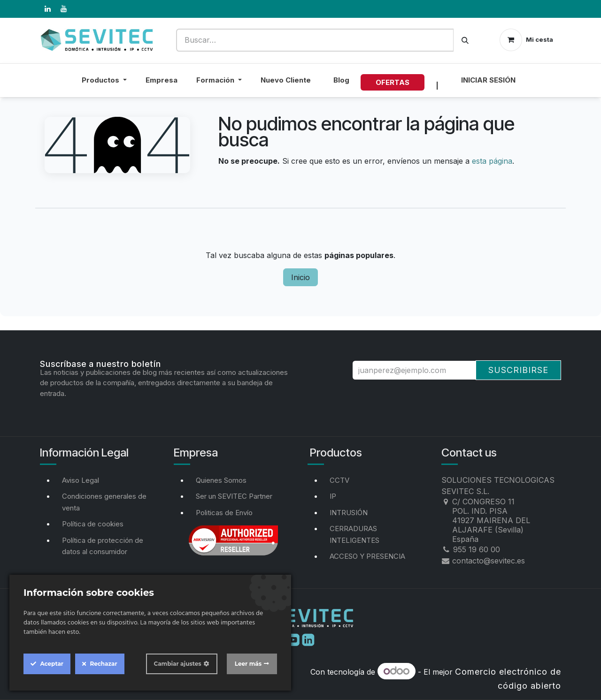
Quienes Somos (221, 480)
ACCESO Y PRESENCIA (367, 556)
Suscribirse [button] (518, 370)
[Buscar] (465, 40)
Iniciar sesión (488, 80)
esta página (492, 161)
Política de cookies (93, 524)
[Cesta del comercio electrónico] (526, 40)
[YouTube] (63, 9)
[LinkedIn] (47, 9)
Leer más (248, 664)
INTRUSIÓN (349, 513)
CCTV (339, 480)
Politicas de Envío (224, 513)
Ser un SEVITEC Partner (234, 496)
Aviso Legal (81, 480)
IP (333, 496)
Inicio (300, 277)
